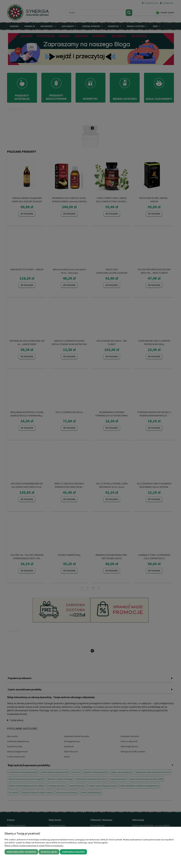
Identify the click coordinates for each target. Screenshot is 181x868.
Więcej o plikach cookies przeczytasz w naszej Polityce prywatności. (34, 845)
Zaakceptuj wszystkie (73, 852)
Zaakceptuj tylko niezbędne (21, 852)
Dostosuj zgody (49, 852)
